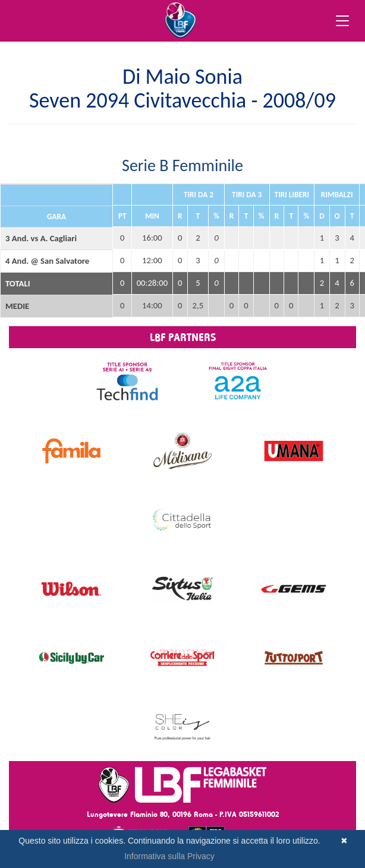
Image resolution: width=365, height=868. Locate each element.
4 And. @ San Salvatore (47, 261)
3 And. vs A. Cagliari (41, 238)
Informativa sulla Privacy (169, 856)
